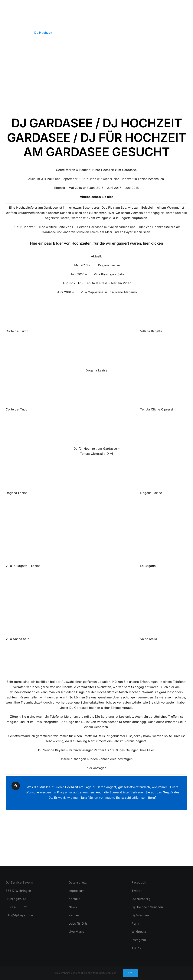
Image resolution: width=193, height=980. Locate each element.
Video (127, 283)
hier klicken (153, 243)
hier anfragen (96, 768)
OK (131, 973)
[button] (181, 32)
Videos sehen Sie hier (96, 197)
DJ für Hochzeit (24, 227)
